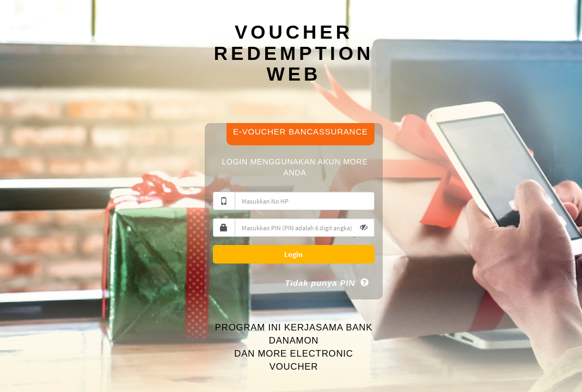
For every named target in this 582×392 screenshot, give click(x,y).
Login (293, 254)
